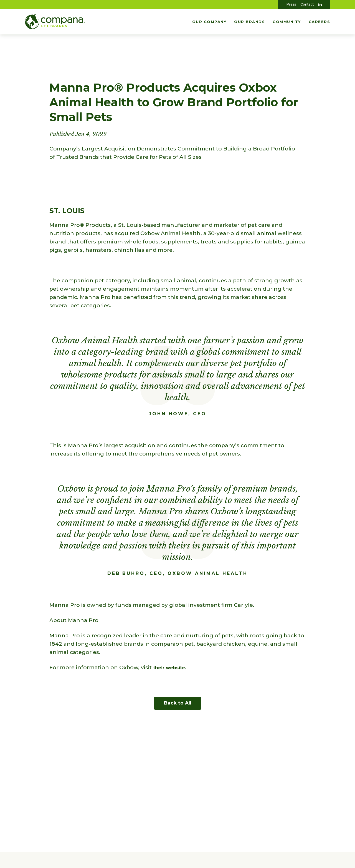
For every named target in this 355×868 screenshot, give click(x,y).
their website (172, 667)
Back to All (178, 703)
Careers (319, 22)
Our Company (209, 22)
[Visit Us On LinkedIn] (320, 4)
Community (287, 22)
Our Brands (249, 22)
